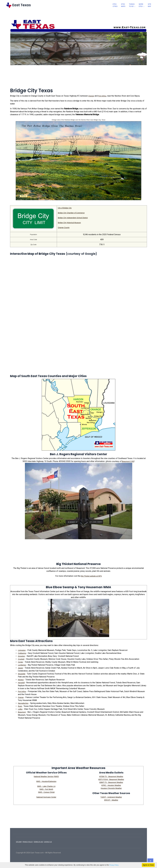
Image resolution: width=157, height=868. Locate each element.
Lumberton (22, 665)
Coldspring (22, 653)
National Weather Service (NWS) (46, 776)
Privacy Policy (114, 865)
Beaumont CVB (128, 461)
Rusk (20, 706)
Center (20, 662)
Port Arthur (102, 96)
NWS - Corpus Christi (46, 792)
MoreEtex (141, 5)
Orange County (64, 228)
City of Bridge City (65, 208)
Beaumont (22, 712)
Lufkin (20, 709)
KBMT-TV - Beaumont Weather (111, 782)
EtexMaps (123, 5)
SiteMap (149, 5)
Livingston (22, 650)
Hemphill (21, 683)
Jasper (20, 668)
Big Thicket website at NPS (91, 576)
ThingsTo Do (132, 5)
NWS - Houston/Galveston (46, 781)
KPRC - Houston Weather (111, 785)
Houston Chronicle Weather (111, 788)
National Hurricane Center (46, 797)
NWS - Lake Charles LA (46, 786)
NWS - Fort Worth (46, 789)
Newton (21, 680)
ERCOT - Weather (111, 800)
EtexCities (115, 5)
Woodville (22, 674)
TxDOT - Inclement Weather (111, 797)
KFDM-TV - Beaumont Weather (111, 776)
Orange (91, 96)
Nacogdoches (23, 703)
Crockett (21, 659)
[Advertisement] (78, 78)
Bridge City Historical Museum (69, 223)
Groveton (21, 656)
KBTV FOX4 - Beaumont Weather (111, 779)
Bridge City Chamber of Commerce (71, 213)
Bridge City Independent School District (73, 218)
